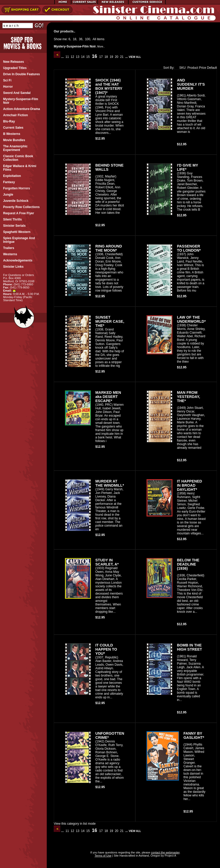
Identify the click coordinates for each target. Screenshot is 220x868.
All (94, 39)
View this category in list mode (75, 824)
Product (193, 68)
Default (212, 68)
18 (74, 39)
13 (78, 57)
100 (88, 39)
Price (202, 68)
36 (81, 39)
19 (111, 57)
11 (67, 57)
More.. (101, 47)
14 (83, 57)
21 (122, 57)
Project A (170, 856)
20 (117, 57)
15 (88, 57)
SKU (181, 68)
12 (72, 57)
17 (101, 57)
